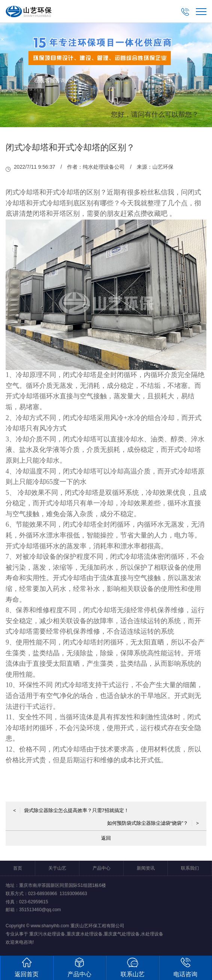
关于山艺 (57, 868)
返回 (106, 838)
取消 (138, 150)
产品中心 (102, 868)
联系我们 (190, 868)
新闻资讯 (146, 868)
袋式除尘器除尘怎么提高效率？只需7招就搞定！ (71, 810)
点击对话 (184, 150)
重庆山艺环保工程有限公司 (97, 926)
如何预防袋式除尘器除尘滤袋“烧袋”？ (153, 823)
